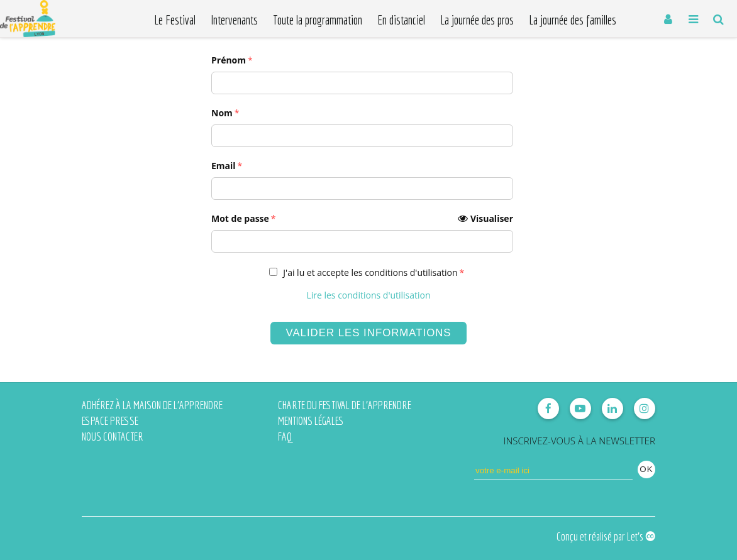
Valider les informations (368, 333)
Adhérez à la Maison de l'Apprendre (152, 405)
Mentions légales (311, 421)
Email (224, 166)
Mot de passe (362, 219)
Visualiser (492, 218)
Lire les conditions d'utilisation (368, 295)
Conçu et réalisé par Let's (606, 536)
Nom (222, 113)
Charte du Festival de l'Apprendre (345, 405)
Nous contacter (113, 436)
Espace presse (110, 421)
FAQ (285, 436)
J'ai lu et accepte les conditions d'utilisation (370, 272)
